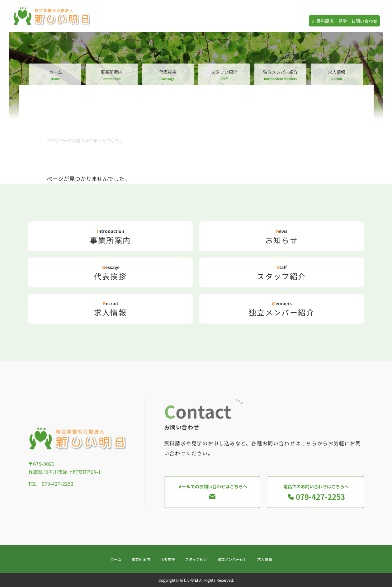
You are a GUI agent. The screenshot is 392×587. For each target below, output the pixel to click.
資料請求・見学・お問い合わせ (344, 21)
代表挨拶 (168, 75)
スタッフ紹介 (224, 75)
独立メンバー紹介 (280, 75)
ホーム (55, 75)
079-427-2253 (58, 484)
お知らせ (282, 237)
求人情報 (337, 75)
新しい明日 (189, 580)
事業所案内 (112, 75)
